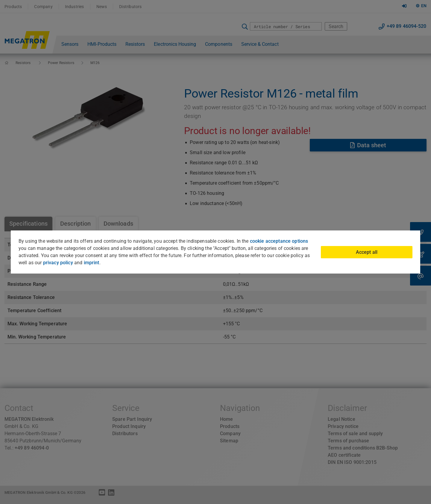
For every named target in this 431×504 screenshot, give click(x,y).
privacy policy (58, 263)
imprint (92, 263)
